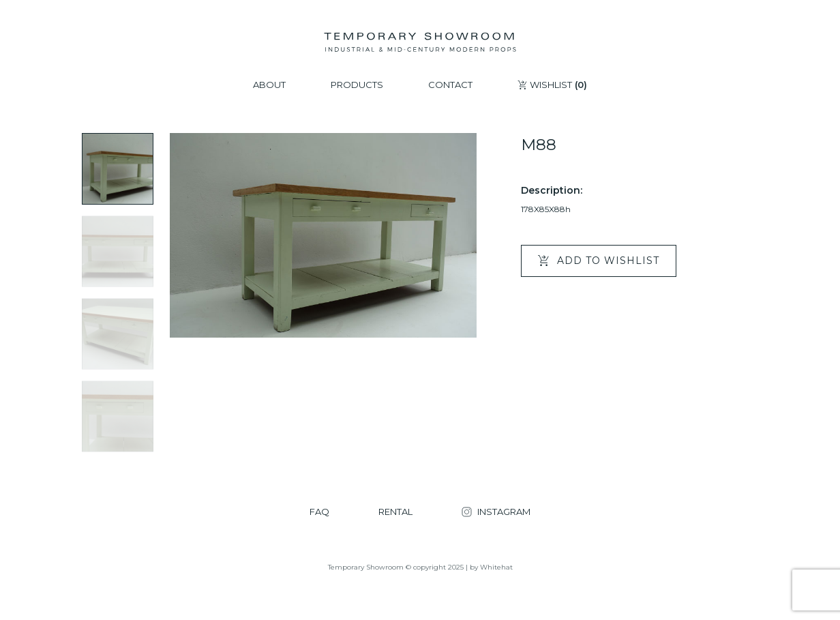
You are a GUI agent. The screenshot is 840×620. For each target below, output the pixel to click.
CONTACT (450, 85)
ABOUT (269, 85)
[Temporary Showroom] (420, 42)
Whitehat (496, 567)
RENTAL (395, 512)
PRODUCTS (357, 85)
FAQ (319, 512)
